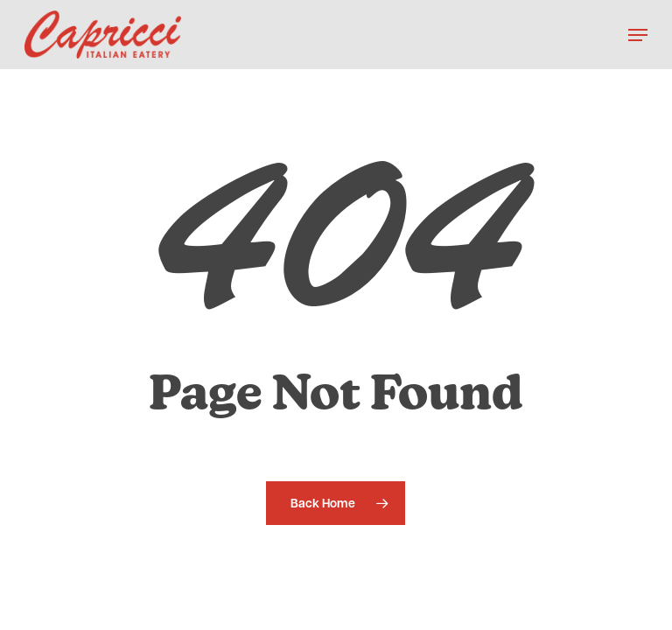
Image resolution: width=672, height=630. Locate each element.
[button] (638, 35)
